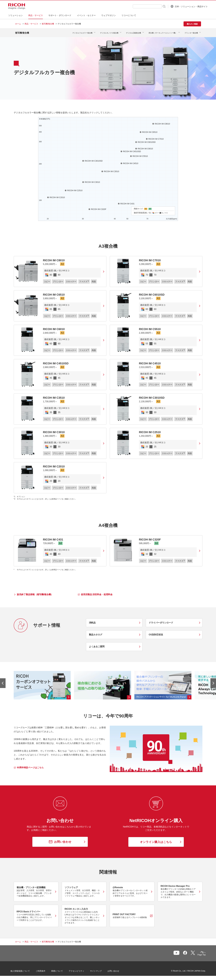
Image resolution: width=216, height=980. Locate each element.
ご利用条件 (45, 970)
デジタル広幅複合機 (133, 32)
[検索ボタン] (157, 6)
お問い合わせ (118, 970)
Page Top (197, 953)
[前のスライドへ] (3, 681)
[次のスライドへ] (213, 681)
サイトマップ (101, 970)
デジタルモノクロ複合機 (109, 32)
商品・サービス (31, 24)
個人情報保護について (25, 970)
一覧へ (187, 952)
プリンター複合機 (191, 32)
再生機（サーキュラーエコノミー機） (163, 32)
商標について (62, 970)
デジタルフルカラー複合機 (82, 32)
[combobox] (140, 6)
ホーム (18, 24)
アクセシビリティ (81, 970)
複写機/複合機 (48, 24)
